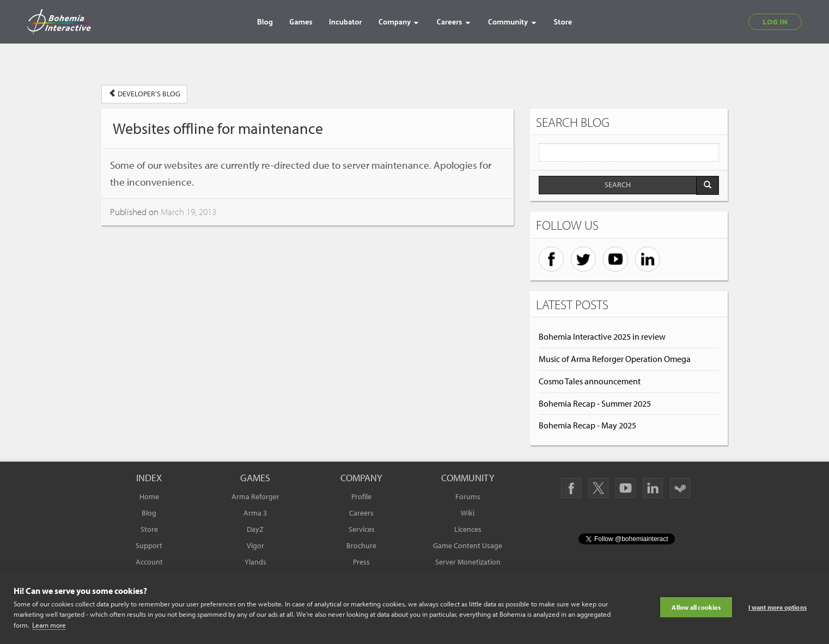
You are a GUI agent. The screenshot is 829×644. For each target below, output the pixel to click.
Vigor (255, 545)
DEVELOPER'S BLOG (144, 94)
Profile (361, 496)
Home (149, 496)
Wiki (468, 513)
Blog (149, 513)
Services (362, 529)
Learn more (49, 625)
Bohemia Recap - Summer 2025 (595, 403)
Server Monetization (468, 562)
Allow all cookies (696, 607)
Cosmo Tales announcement (590, 381)
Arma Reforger (255, 496)
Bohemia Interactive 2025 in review (602, 336)
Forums (468, 496)
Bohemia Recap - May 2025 (587, 425)
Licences (468, 529)
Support (149, 545)
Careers (361, 513)
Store (149, 529)
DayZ (255, 529)
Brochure (361, 545)
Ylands (255, 562)
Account (149, 562)
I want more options (778, 607)
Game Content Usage (468, 545)
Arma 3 (255, 513)
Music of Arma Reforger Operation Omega (615, 359)
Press (361, 562)
